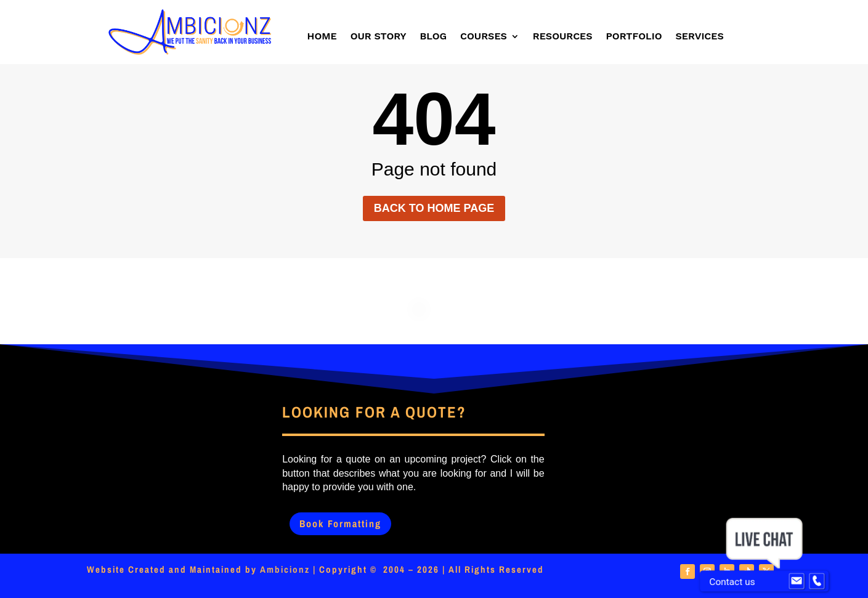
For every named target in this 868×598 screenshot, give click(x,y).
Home (322, 37)
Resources (563, 37)
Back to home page (434, 208)
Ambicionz (285, 569)
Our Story (379, 37)
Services (700, 37)
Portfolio (634, 37)
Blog (433, 37)
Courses (484, 37)
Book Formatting (340, 523)
